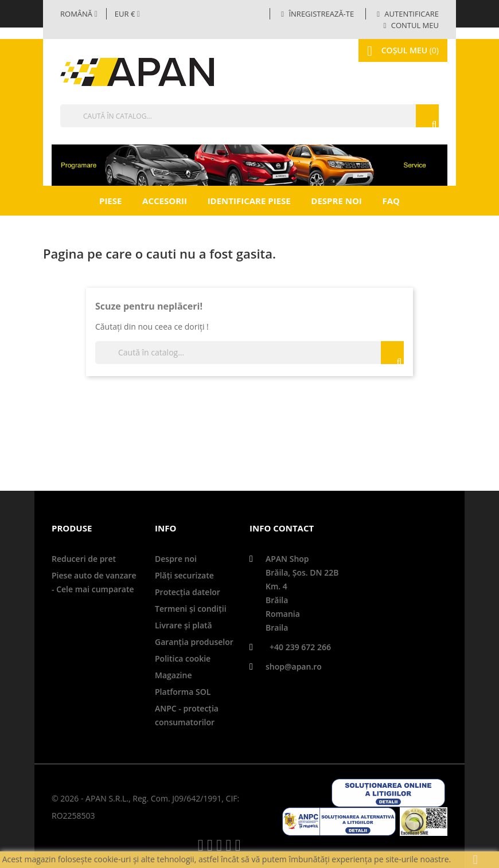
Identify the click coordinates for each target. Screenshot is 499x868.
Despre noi (336, 201)
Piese (110, 201)
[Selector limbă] (79, 14)
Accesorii (165, 201)
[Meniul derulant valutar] (127, 14)
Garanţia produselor (194, 642)
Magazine (173, 675)
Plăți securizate (184, 575)
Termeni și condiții (191, 609)
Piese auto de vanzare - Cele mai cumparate (94, 582)
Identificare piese (249, 201)
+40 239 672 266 (300, 647)
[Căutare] (249, 116)
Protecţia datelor (188, 592)
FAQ (391, 201)
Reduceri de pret (84, 559)
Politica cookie (183, 658)
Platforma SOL (183, 692)
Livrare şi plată (184, 625)
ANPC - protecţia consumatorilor (187, 715)
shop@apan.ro (294, 666)
